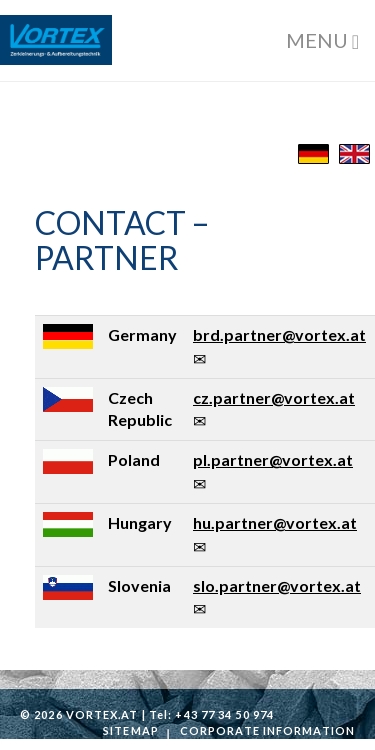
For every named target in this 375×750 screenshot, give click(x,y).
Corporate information (267, 730)
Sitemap (131, 730)
